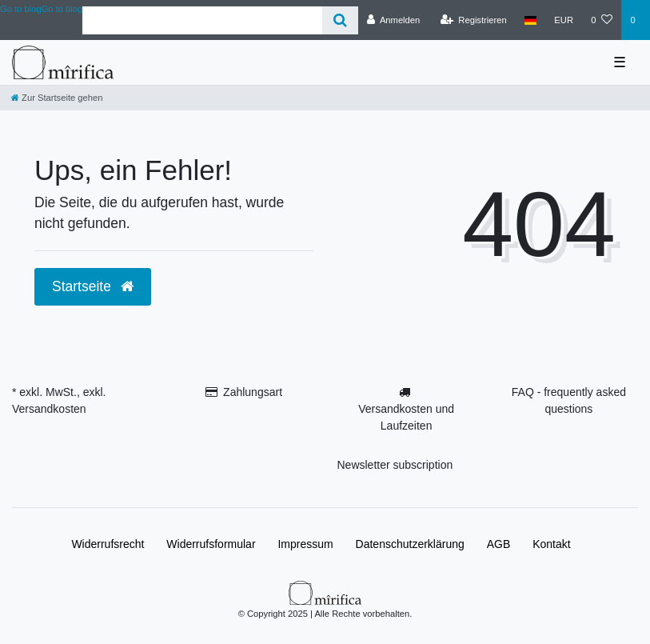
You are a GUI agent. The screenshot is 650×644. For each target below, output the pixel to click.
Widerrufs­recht (108, 544)
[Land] (530, 20)
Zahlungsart (253, 392)
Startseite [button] (93, 286)
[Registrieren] (474, 20)
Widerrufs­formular (211, 544)
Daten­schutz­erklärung (410, 544)
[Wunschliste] (602, 20)
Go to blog (62, 9)
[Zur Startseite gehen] (57, 98)
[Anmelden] (394, 20)
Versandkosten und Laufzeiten (406, 417)
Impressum (305, 544)
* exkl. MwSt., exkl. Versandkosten (59, 400)
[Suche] (340, 20)
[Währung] (564, 20)
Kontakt (551, 544)
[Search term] (202, 20)
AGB (499, 544)
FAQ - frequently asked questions (569, 400)
